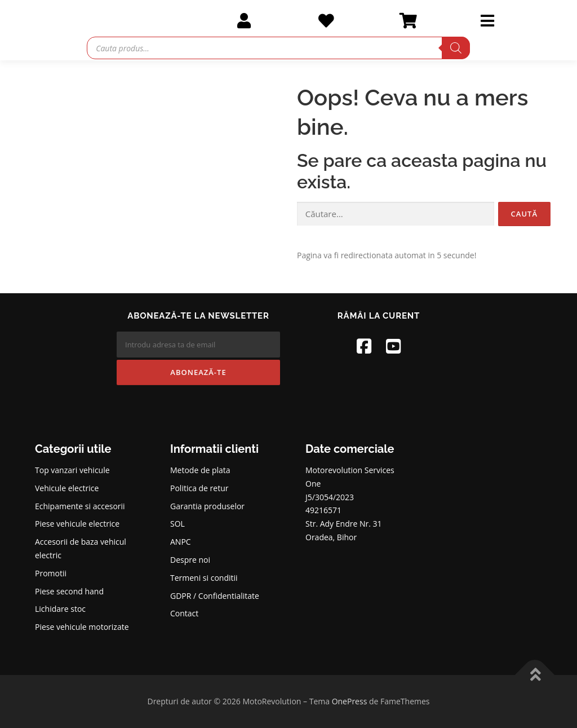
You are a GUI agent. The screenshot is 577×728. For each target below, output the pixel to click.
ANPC (181, 542)
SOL (177, 524)
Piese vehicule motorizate (82, 627)
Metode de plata (200, 470)
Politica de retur (199, 488)
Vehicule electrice (67, 488)
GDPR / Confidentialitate (215, 596)
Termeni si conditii (204, 578)
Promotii (51, 573)
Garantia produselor (207, 506)
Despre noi (190, 560)
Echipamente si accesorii (80, 506)
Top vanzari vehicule (72, 470)
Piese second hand (69, 591)
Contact (184, 613)
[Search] (456, 48)
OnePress (350, 701)
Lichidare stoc (60, 609)
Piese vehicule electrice (77, 524)
